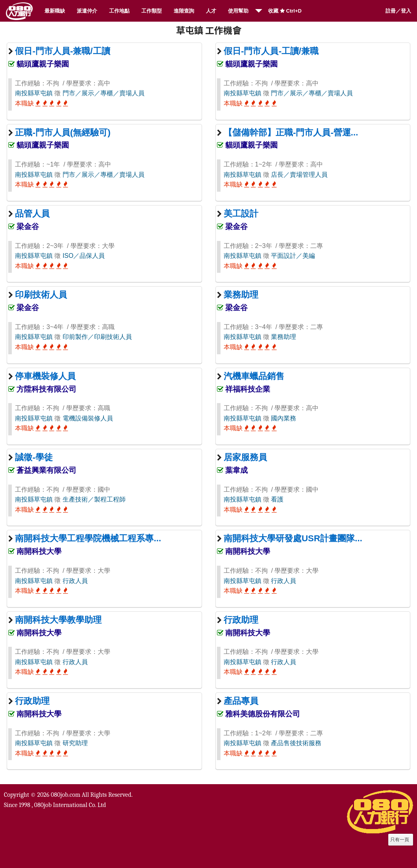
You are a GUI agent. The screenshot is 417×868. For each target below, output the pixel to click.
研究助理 (75, 743)
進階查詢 (184, 11)
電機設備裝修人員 (88, 418)
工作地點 (119, 11)
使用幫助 (238, 11)
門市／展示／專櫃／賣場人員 (104, 93)
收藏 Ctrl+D (285, 11)
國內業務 (284, 418)
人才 (211, 11)
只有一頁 (400, 840)
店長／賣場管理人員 (299, 175)
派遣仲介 (87, 11)
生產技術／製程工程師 (94, 499)
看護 (277, 499)
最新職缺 (55, 11)
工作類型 (152, 11)
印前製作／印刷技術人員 (97, 337)
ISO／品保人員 (84, 256)
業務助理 (284, 337)
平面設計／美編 (293, 256)
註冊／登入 (398, 11)
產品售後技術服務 (296, 743)
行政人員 (75, 581)
